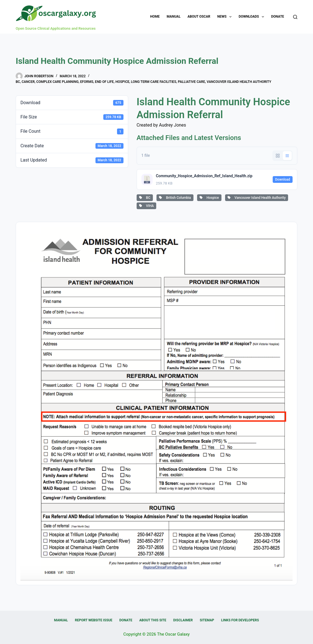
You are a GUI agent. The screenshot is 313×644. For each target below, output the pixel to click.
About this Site (153, 620)
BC (18, 82)
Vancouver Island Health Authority (239, 82)
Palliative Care (191, 82)
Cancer (28, 82)
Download (283, 179)
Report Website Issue (94, 620)
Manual (173, 17)
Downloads (252, 17)
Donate (277, 17)
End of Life (104, 82)
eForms (87, 82)
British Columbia (175, 198)
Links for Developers (240, 620)
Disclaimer (183, 620)
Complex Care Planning (58, 82)
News (226, 17)
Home (155, 17)
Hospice (122, 82)
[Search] (295, 17)
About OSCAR (199, 17)
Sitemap (207, 620)
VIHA (147, 206)
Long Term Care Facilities (154, 82)
